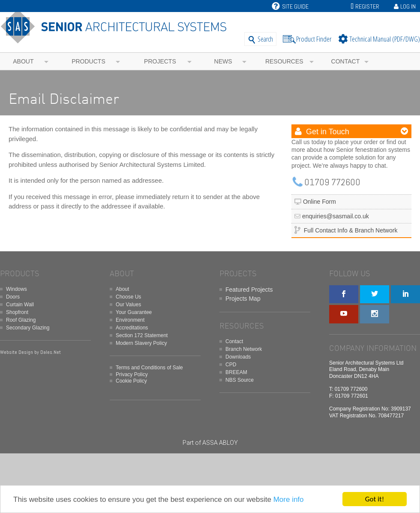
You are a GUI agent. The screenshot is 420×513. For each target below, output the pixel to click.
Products (88, 61)
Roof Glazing (21, 320)
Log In (408, 6)
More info (289, 499)
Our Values (128, 305)
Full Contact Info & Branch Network (351, 230)
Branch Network (244, 349)
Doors (13, 297)
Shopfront (17, 312)
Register (367, 6)
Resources (284, 61)
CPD (231, 365)
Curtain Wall (20, 305)
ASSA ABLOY (220, 443)
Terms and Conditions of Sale (149, 368)
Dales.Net (51, 352)
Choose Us (128, 297)
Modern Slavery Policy (141, 343)
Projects (160, 61)
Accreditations (132, 328)
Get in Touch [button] (327, 132)
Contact (346, 61)
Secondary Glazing (28, 328)
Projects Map (243, 299)
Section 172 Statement (142, 335)
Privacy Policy (132, 374)
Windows (16, 289)
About (23, 61)
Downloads (238, 357)
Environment (130, 320)
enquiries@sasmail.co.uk (336, 216)
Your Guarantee (134, 312)
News (223, 61)
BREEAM (236, 372)
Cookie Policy (131, 381)
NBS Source (240, 380)
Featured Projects (249, 290)
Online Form (319, 202)
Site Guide (290, 6)
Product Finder (314, 39)
